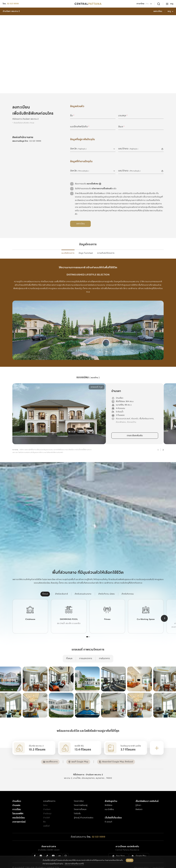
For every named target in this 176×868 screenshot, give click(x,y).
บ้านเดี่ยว (17, 791)
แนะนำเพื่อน (109, 799)
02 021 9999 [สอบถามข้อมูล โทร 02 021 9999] (35, 134)
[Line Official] (60, 846)
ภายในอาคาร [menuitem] (104, 651)
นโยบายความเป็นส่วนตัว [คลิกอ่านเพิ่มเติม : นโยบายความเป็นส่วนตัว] (102, 181)
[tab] (87, 629)
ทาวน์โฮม (17, 799)
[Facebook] (35, 846)
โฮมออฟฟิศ (18, 804)
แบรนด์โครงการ (49, 791)
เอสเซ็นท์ (46, 816)
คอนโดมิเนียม (19, 808)
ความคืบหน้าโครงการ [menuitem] (106, 246)
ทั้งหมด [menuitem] (69, 651)
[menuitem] (45, 586)
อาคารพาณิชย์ (19, 812)
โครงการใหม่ (79, 791)
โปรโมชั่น (77, 804)
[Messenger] (66, 846)
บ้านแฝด (16, 795)
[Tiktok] (47, 846)
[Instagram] (41, 846)
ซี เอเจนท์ (108, 812)
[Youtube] (53, 846)
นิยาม (45, 795)
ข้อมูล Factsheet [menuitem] (86, 246)
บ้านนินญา (47, 804)
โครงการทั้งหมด (80, 799)
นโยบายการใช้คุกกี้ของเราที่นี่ (74, 864)
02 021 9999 (13, 4)
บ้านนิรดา (47, 799)
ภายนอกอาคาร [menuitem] (86, 651)
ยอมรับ (130, 861)
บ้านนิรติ (46, 808)
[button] (55, 753)
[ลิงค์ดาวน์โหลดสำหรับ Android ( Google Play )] (139, 846)
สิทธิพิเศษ (109, 795)
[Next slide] (164, 611)
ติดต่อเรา (139, 799)
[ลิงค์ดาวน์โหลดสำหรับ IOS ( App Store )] (118, 846)
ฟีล (44, 812)
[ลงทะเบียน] (80, 216)
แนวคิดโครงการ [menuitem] (68, 246)
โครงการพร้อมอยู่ (81, 795)
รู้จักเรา (138, 795)
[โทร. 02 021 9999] (96, 827)
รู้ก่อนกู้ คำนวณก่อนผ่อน (84, 808)
